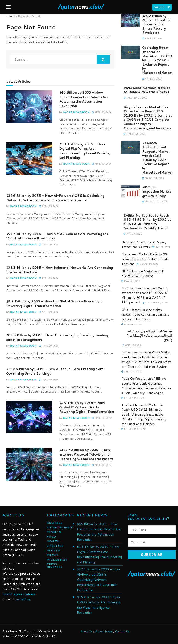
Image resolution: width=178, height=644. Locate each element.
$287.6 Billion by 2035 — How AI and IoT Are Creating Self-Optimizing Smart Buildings (55, 371)
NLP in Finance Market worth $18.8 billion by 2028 (143, 274)
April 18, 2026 (152, 38)
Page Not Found (29, 16)
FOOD (51, 537)
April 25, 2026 (131, 371)
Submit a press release (19, 594)
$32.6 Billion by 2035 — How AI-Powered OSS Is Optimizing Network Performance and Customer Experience (55, 198)
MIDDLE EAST (57, 560)
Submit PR (162, 7)
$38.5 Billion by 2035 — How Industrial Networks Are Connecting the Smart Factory (60, 270)
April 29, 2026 (49, 206)
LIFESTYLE (55, 546)
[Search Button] (103, 60)
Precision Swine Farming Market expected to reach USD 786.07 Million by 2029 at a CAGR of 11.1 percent (145, 295)
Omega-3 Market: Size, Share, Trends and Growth (144, 244)
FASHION (54, 532)
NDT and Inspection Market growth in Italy (157, 191)
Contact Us (122, 631)
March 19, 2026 (147, 264)
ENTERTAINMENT (60, 527)
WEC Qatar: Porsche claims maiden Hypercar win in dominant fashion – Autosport (145, 315)
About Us (87, 631)
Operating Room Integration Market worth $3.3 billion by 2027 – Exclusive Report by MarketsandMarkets (159, 60)
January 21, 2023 (136, 98)
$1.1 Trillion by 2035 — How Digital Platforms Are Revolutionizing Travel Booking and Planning (85, 151)
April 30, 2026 (102, 112)
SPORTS (53, 550)
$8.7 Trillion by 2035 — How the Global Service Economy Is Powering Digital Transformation (55, 304)
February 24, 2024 (134, 398)
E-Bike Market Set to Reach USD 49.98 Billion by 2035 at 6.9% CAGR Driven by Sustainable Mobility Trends (147, 222)
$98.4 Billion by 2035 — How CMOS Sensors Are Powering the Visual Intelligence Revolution (57, 236)
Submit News (104, 631)
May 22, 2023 (130, 281)
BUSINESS (55, 523)
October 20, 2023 (155, 202)
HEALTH (53, 541)
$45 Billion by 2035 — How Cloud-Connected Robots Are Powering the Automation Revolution (84, 99)
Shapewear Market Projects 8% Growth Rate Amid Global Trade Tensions (145, 259)
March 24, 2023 (153, 178)
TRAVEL (53, 555)
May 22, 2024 (161, 247)
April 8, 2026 (132, 345)
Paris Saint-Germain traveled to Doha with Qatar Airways (147, 90)
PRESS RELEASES (55, 566)
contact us (23, 599)
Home (10, 16)
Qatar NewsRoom (76, 112)
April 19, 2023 (152, 79)
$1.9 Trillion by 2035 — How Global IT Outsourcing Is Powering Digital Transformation (87, 407)
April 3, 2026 (133, 234)
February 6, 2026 (133, 429)
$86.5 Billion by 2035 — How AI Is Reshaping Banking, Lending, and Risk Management (58, 337)
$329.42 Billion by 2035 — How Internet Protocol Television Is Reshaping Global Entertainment (86, 454)
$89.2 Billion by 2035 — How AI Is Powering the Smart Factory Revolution (156, 24)
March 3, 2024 (132, 324)
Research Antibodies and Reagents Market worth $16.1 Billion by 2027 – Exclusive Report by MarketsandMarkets (159, 158)
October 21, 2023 (155, 302)
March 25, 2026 (135, 134)
